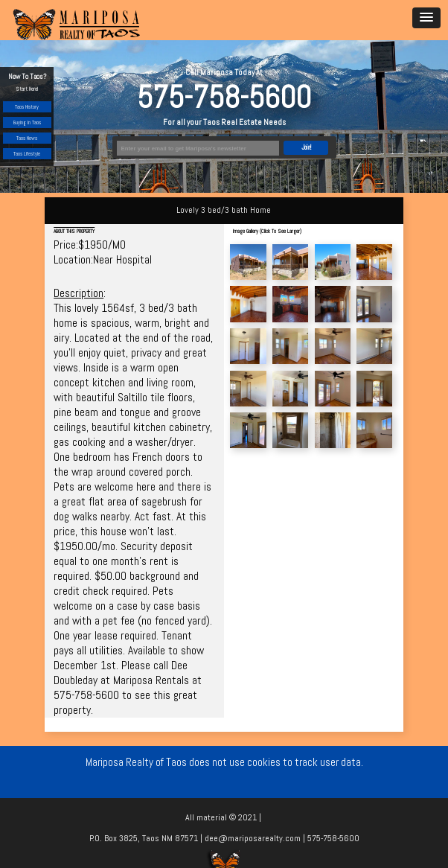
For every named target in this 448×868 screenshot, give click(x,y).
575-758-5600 (224, 97)
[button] (426, 18)
